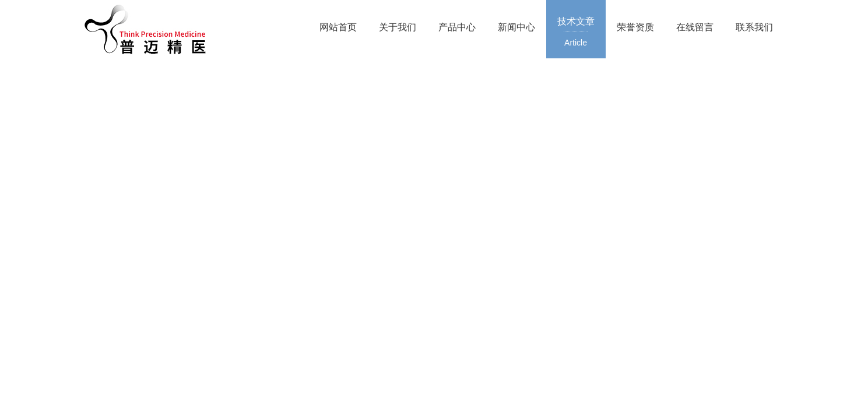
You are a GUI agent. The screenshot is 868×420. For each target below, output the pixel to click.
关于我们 (398, 27)
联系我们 (754, 27)
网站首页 (338, 27)
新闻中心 (516, 27)
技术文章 (576, 33)
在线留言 (695, 27)
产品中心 (457, 27)
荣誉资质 (635, 27)
